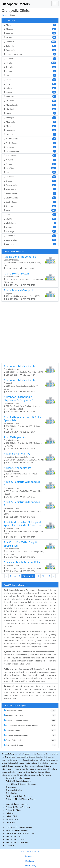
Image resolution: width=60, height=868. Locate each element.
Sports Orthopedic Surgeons (17, 804)
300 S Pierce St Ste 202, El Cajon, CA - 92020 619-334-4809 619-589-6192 (29, 458)
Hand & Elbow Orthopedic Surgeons (21, 784)
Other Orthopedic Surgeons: (15, 705)
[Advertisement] (30, 332)
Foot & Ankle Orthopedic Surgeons (20, 833)
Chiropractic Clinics (14, 790)
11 (38, 576)
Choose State (9, 20)
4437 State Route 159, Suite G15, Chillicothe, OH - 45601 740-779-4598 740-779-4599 (29, 279)
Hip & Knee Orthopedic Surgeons (19, 827)
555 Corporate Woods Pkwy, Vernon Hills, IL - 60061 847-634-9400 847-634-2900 (29, 489)
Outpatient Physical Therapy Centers (21, 799)
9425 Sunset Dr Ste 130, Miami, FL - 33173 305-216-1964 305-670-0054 (29, 566)
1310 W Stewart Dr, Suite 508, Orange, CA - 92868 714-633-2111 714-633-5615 (29, 529)
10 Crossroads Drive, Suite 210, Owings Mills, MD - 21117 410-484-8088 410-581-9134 (29, 549)
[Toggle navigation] (55, 4)
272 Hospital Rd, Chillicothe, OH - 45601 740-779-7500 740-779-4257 (29, 294)
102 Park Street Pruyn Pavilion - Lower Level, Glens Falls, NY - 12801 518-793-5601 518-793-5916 (29, 404)
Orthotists (10, 845)
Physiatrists (10, 822)
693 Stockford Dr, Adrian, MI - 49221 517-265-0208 (29, 472)
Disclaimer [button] (30, 861)
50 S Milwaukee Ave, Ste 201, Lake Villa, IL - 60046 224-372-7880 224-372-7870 (29, 509)
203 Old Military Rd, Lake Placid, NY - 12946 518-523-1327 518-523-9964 (29, 370)
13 (49, 576)
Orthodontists (11, 793)
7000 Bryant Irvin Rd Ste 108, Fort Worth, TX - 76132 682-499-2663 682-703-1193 (29, 262)
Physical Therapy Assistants (17, 842)
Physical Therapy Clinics (15, 839)
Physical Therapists (13, 836)
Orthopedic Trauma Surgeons (18, 807)
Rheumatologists (12, 819)
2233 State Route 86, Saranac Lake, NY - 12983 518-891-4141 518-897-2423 (29, 385)
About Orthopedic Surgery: (15, 585)
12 (43, 576)
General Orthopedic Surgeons (18, 778)
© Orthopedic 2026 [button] (30, 851)
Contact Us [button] (30, 856)
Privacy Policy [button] (30, 866)
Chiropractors (11, 787)
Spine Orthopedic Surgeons (17, 830)
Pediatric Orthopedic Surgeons (18, 781)
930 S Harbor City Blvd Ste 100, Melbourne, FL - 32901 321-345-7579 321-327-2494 (29, 424)
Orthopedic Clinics (13, 810)
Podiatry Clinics (12, 816)
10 (28, 576)
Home (4, 15)
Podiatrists (10, 813)
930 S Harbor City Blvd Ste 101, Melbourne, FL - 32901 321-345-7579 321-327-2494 (29, 443)
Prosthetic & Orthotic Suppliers (19, 796)
